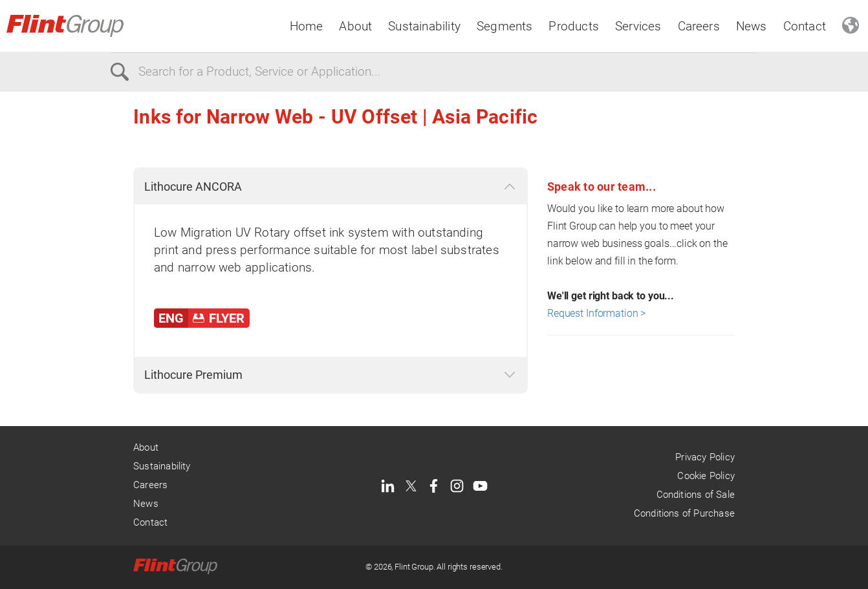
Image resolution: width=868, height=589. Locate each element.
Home (307, 26)
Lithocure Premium (193, 375)
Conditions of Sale (696, 495)
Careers (699, 26)
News (752, 26)
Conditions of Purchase (684, 513)
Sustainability (424, 26)
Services (638, 26)
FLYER (227, 318)
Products (574, 26)
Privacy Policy (705, 457)
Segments (505, 26)
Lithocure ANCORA (193, 187)
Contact (805, 26)
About (355, 26)
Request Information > (596, 313)
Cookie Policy (706, 476)
